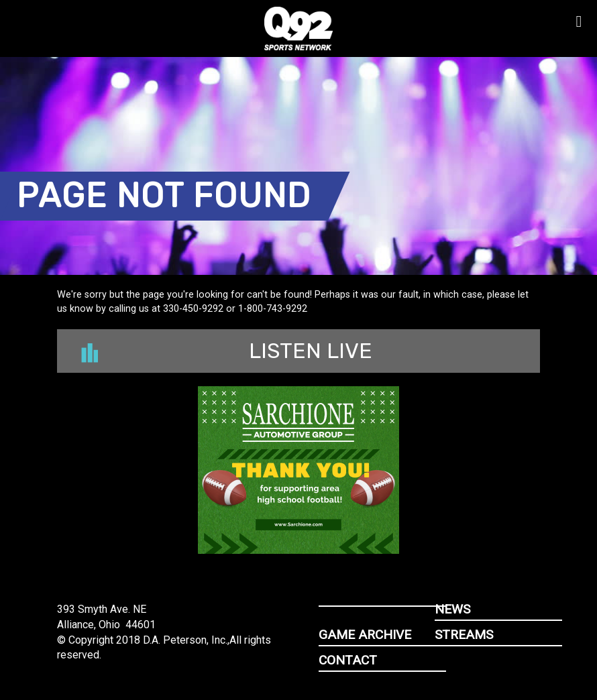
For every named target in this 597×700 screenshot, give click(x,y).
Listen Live (227, 351)
